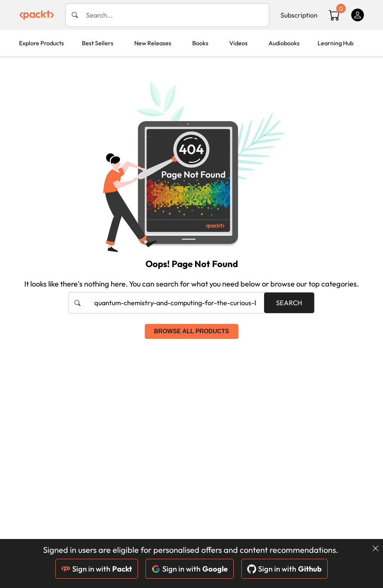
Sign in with (97, 569)
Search (289, 303)
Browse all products (192, 331)
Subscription (299, 15)
